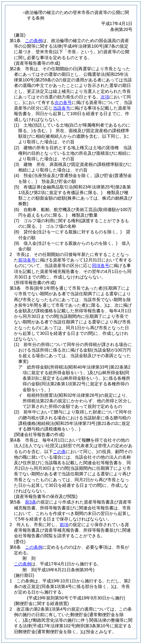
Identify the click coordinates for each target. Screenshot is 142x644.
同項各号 (101, 266)
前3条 (31, 502)
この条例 (34, 41)
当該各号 (62, 108)
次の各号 (63, 102)
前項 (64, 525)
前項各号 (27, 260)
